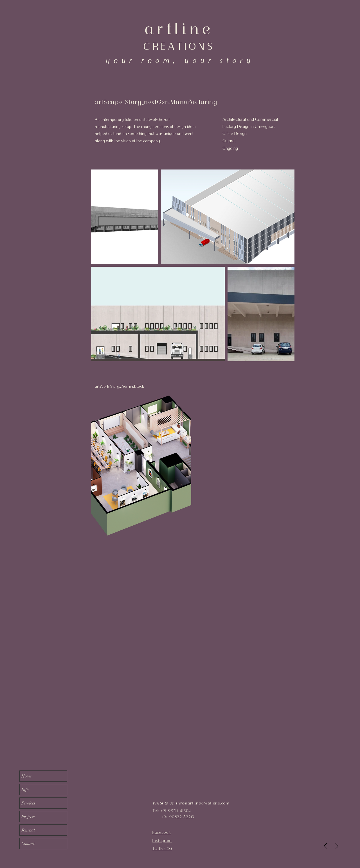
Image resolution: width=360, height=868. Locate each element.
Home (26, 776)
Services (28, 803)
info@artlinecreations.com (203, 803)
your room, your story (180, 60)
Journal (28, 830)
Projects (28, 817)
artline (179, 29)
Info (25, 790)
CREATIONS (179, 46)
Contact (28, 844)
